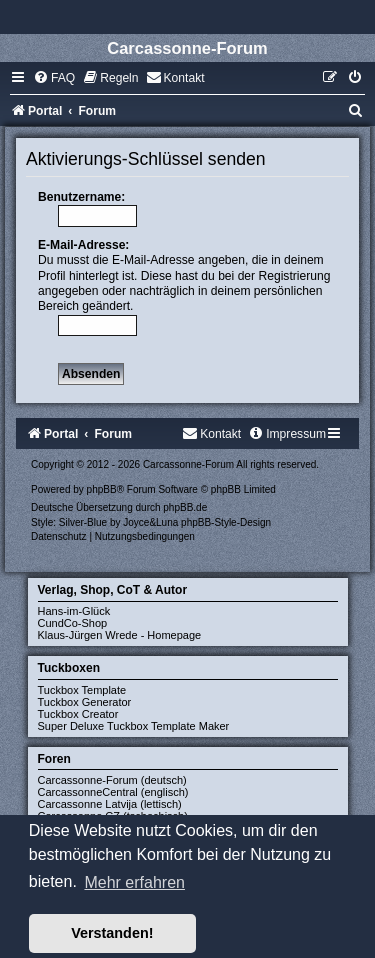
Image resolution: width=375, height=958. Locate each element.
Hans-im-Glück (74, 611)
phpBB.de (185, 507)
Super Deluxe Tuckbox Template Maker (134, 726)
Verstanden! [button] (112, 933)
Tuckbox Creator (78, 714)
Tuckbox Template (82, 690)
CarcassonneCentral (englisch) (113, 792)
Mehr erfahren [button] (134, 882)
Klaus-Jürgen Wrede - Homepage (120, 635)
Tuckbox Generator (85, 702)
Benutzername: (81, 197)
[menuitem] (54, 78)
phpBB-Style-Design (226, 522)
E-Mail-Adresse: (83, 245)
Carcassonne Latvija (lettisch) (110, 804)
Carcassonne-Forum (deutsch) (112, 780)
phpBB (102, 489)
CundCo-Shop (73, 623)
